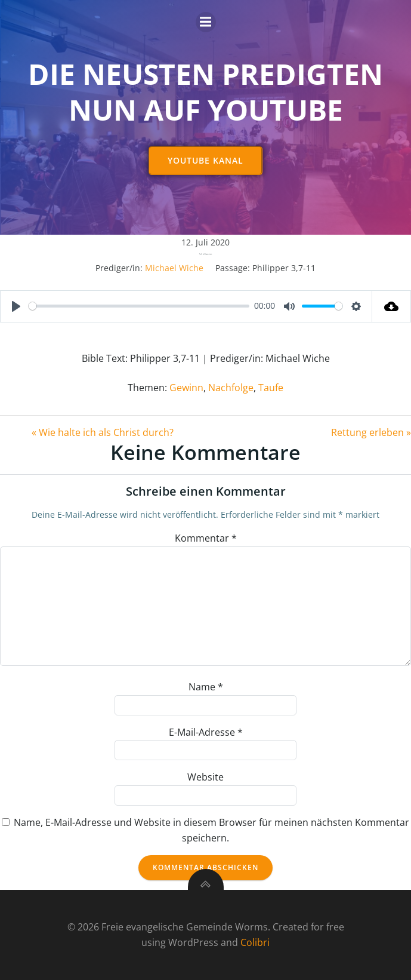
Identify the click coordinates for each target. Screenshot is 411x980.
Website (205, 777)
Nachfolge (231, 388)
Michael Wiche (174, 268)
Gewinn (186, 388)
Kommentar (206, 538)
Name (206, 687)
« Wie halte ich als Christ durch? (103, 432)
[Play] (16, 306)
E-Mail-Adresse (206, 732)
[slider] (139, 306)
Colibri (255, 942)
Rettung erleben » (371, 432)
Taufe (271, 388)
